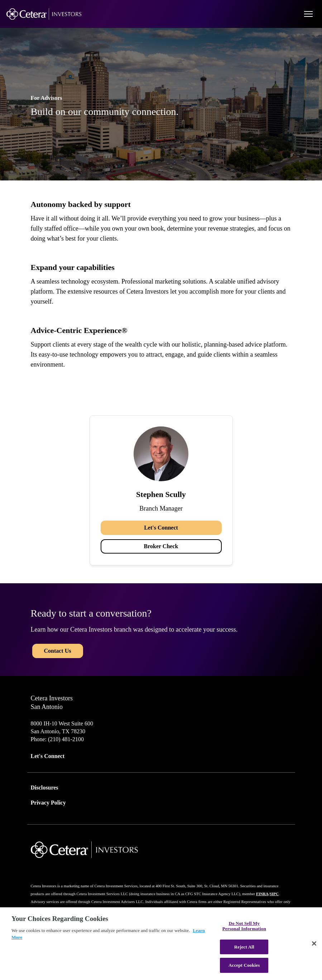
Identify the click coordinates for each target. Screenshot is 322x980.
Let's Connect (161, 528)
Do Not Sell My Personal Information (244, 926)
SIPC (274, 894)
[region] (161, 944)
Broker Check (161, 546)
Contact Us (58, 651)
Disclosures (45, 788)
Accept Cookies (244, 965)
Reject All (244, 947)
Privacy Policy (48, 803)
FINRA (262, 894)
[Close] (314, 943)
